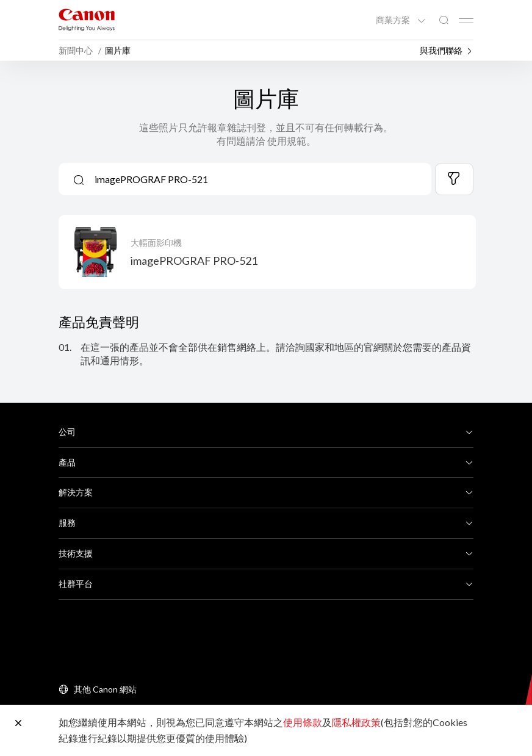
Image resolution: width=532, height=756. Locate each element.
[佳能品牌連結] (87, 20)
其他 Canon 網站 (105, 689)
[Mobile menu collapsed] (466, 21)
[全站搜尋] (444, 20)
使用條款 (303, 722)
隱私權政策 (356, 722)
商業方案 (394, 20)
